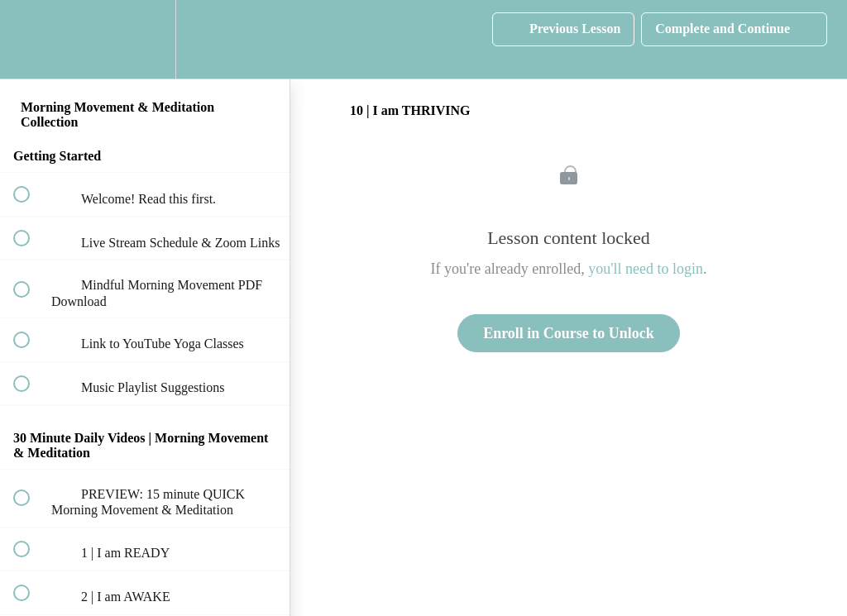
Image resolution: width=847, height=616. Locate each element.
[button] (31, 39)
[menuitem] (145, 39)
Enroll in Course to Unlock (569, 333)
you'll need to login (646, 269)
